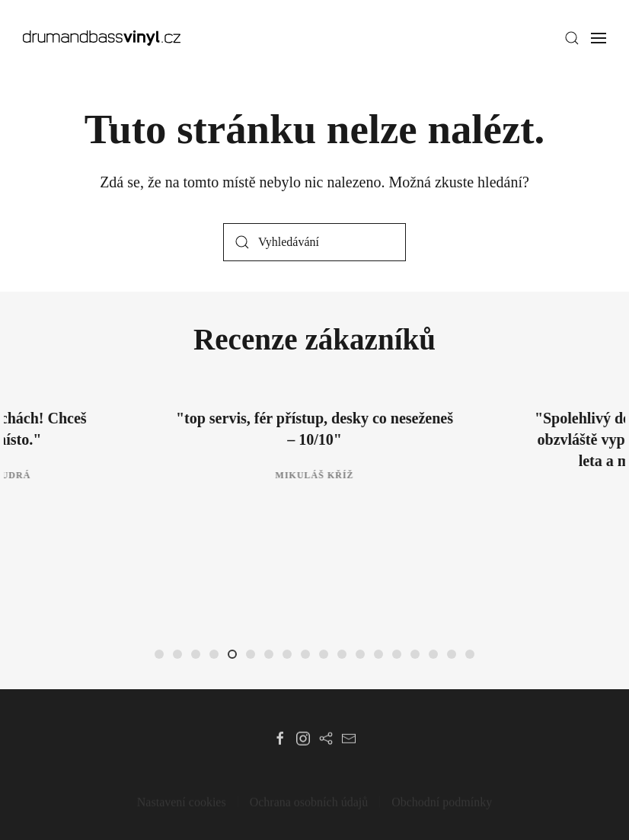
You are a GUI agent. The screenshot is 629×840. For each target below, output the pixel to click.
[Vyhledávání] (314, 242)
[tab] (159, 654)
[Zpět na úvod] (102, 38)
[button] (572, 38)
